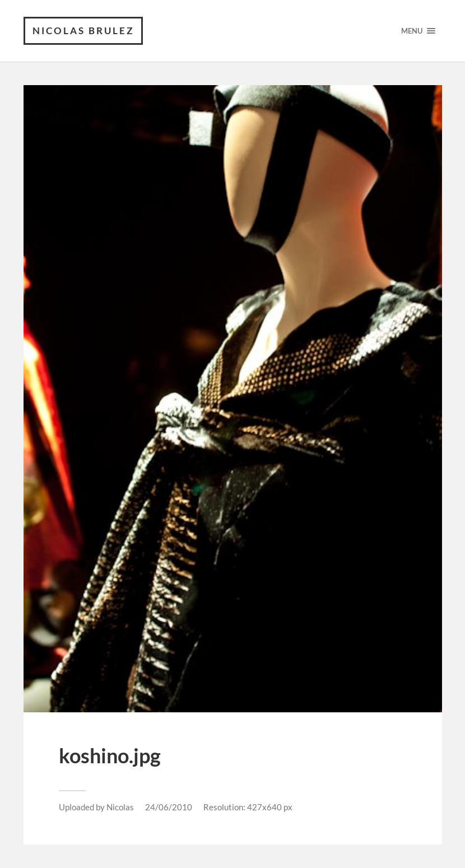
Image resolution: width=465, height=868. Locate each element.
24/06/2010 (169, 807)
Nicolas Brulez (83, 31)
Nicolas (120, 807)
